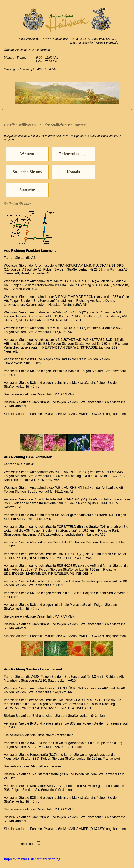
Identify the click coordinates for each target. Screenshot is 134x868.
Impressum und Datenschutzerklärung (32, 859)
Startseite (27, 190)
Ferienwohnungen (73, 154)
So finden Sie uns (27, 172)
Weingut (27, 154)
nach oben (22, 844)
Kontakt (73, 172)
